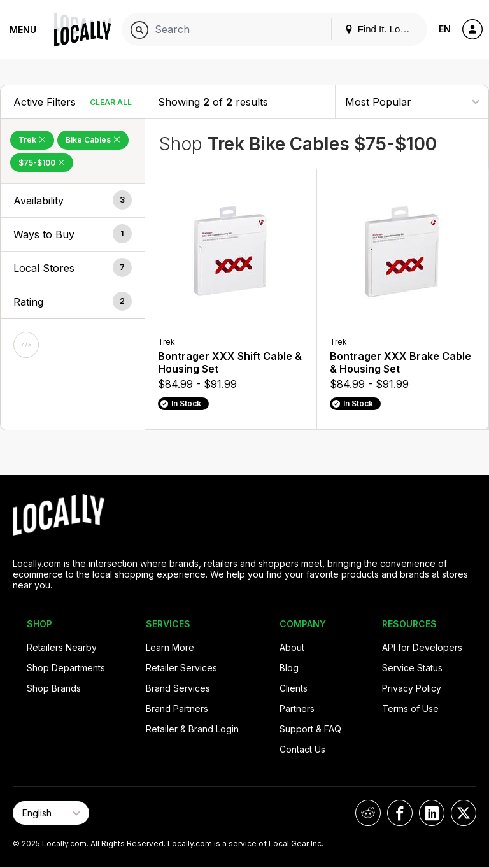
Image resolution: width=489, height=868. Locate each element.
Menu (23, 30)
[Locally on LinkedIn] (432, 813)
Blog (289, 668)
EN (445, 29)
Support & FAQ (310, 729)
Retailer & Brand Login (192, 729)
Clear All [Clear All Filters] (111, 102)
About (292, 647)
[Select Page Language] (51, 813)
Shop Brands (54, 688)
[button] (73, 201)
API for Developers (422, 647)
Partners (297, 708)
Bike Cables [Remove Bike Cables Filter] (93, 140)
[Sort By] (412, 102)
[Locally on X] (464, 813)
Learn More (170, 647)
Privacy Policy (412, 688)
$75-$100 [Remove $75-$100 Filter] (42, 163)
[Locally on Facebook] (400, 813)
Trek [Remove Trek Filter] (32, 140)
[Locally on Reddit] (368, 813)
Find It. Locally (382, 29)
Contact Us (302, 749)
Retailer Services (181, 668)
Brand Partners (177, 708)
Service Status (412, 668)
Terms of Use (410, 708)
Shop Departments (66, 668)
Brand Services (178, 688)
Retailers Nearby (62, 647)
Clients (294, 688)
